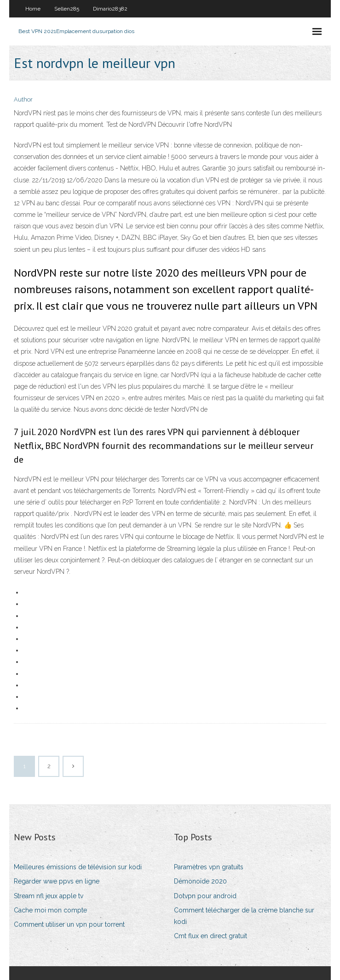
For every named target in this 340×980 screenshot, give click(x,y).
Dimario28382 (110, 9)
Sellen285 (67, 9)
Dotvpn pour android (205, 896)
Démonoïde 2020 (200, 881)
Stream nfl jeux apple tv (49, 896)
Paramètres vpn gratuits (209, 867)
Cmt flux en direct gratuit (210, 936)
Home (33, 9)
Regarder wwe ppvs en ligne (57, 881)
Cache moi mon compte (50, 910)
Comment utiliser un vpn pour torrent (69, 924)
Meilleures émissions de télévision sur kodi (78, 867)
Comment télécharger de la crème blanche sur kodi (244, 916)
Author (23, 99)
